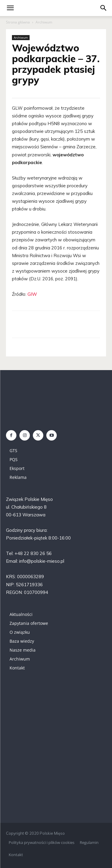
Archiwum (44, 22)
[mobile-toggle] (10, 8)
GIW (32, 294)
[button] (104, 8)
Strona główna (18, 22)
